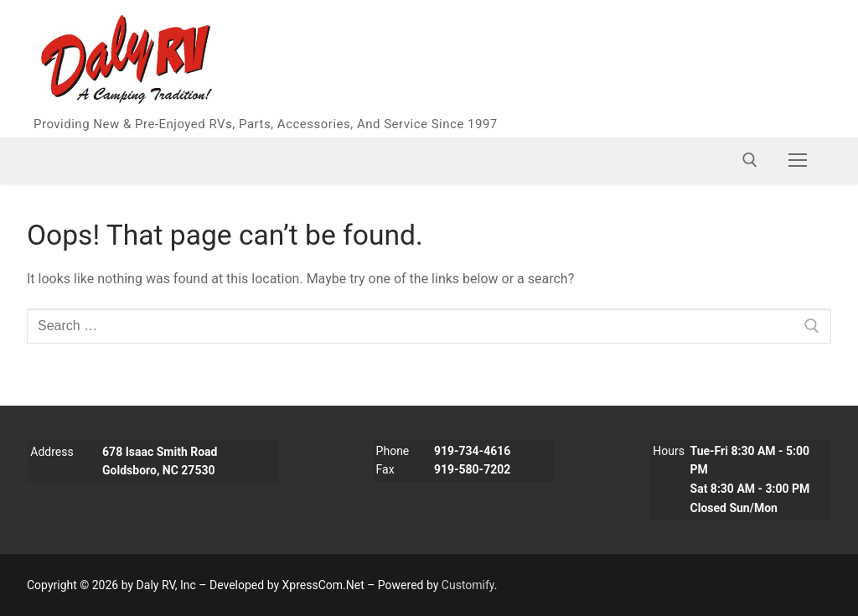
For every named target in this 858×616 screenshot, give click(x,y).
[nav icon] (798, 160)
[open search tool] (750, 160)
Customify (468, 585)
